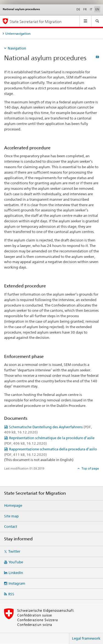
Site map (11, 516)
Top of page (90, 468)
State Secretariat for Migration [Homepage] (36, 21)
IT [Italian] (91, 9)
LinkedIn (16, 573)
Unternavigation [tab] (18, 33)
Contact (11, 526)
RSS (11, 594)
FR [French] (85, 9)
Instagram (17, 583)
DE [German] (78, 9)
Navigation (17, 48)
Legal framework (86, 638)
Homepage (13, 505)
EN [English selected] (97, 9)
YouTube (16, 562)
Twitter (14, 551)
